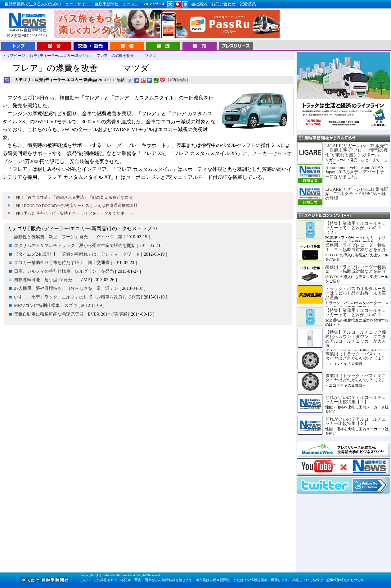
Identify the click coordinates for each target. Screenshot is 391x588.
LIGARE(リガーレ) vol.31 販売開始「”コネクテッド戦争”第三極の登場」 (357, 194)
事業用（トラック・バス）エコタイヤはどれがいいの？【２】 (356, 378)
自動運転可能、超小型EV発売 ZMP (52, 280)
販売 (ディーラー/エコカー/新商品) (59, 56)
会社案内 (199, 4)
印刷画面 (178, 80)
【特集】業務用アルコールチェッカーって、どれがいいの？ (356, 312)
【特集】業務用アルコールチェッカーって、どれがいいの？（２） (356, 228)
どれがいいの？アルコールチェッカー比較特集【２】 (356, 421)
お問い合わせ (223, 4)
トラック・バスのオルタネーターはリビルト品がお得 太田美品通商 (356, 293)
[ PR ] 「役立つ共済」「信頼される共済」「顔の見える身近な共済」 (75, 198)
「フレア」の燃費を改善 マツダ (124, 56)
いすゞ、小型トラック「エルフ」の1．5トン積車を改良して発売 (77, 297)
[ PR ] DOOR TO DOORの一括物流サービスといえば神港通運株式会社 (76, 206)
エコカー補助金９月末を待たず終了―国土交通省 (62, 262)
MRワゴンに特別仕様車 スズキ (46, 305)
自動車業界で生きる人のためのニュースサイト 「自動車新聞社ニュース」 (72, 4)
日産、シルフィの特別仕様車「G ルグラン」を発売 (64, 271)
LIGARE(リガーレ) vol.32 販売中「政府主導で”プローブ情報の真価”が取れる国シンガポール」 (357, 150)
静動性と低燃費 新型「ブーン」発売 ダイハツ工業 (68, 237)
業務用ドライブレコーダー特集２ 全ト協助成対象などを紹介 (356, 269)
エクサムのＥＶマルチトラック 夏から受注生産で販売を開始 (75, 245)
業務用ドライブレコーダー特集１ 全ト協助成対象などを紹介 (356, 247)
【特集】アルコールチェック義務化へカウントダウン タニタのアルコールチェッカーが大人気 (356, 339)
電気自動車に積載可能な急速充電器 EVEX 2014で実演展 (71, 314)
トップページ (14, 56)
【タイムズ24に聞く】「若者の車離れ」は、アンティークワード (77, 254)
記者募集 (248, 4)
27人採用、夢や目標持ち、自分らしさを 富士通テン (66, 288)
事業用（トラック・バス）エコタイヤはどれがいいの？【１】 (356, 356)
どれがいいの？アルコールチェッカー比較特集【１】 (356, 399)
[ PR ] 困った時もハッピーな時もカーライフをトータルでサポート (73, 213)
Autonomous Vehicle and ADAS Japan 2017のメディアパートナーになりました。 (355, 172)
